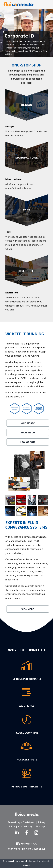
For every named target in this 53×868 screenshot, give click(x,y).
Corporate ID (19, 36)
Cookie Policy (25, 826)
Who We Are (28, 423)
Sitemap (40, 826)
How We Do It (28, 442)
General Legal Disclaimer (21, 822)
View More (28, 609)
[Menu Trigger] (46, 13)
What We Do (28, 433)
